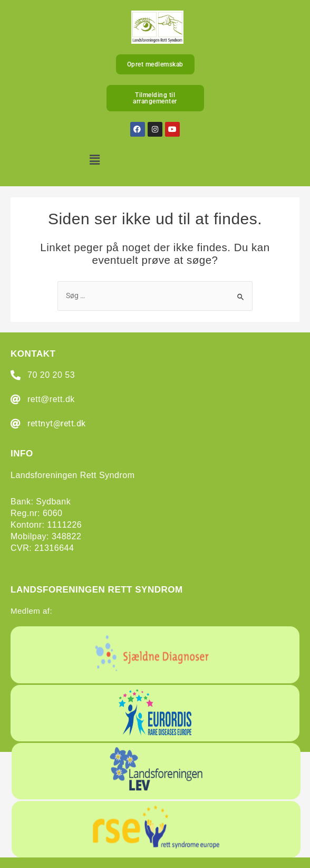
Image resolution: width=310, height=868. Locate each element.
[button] (95, 160)
